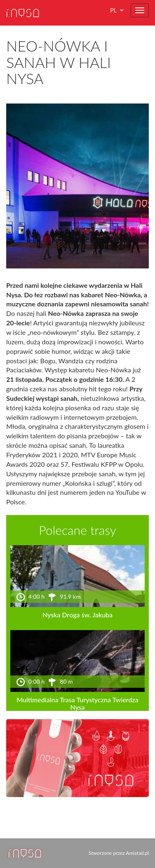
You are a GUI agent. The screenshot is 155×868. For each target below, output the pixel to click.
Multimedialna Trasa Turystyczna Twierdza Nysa (77, 703)
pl (113, 10)
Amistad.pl (137, 853)
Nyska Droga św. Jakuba (78, 615)
